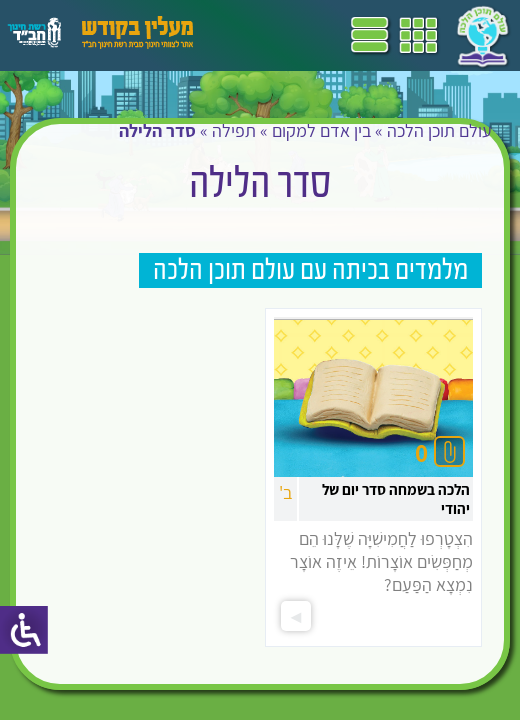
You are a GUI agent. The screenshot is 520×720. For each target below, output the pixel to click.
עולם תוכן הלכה (439, 130)
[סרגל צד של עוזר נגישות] (24, 630)
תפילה (234, 130)
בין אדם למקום (321, 130)
